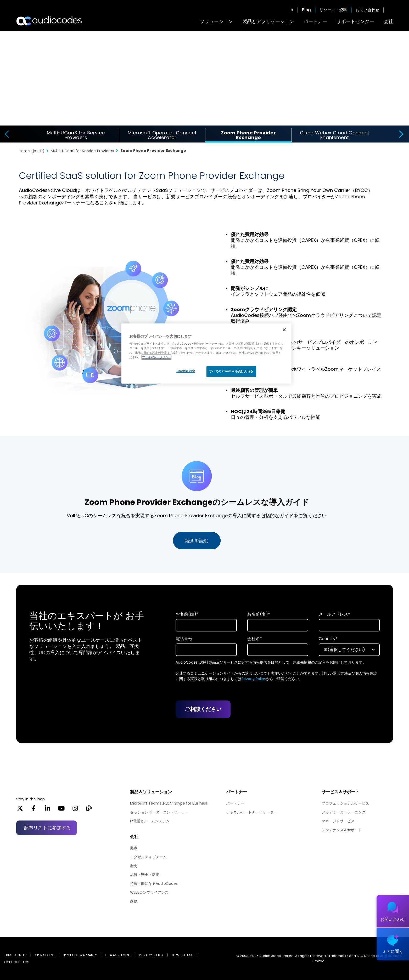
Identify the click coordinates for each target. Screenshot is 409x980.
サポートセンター (355, 21)
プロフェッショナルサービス (345, 803)
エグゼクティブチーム (148, 857)
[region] (206, 354)
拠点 (134, 848)
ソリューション (216, 21)
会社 (388, 21)
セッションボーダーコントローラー (159, 812)
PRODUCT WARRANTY (80, 955)
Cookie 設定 (186, 371)
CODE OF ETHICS (17, 962)
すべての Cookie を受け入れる (231, 371)
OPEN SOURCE (45, 955)
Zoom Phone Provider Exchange (248, 135)
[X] (20, 810)
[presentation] (6, 134)
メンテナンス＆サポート (342, 830)
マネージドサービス (338, 821)
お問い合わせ (367, 10)
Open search (390, 10)
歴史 (134, 866)
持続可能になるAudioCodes (154, 884)
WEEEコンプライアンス (149, 892)
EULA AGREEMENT (118, 955)
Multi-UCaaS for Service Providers (76, 135)
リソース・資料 (333, 10)
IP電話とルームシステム (150, 821)
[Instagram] (75, 810)
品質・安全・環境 (145, 875)
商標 (134, 901)
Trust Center (15, 955)
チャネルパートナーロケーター (252, 812)
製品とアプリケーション (268, 21)
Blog (306, 10)
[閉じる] (284, 330)
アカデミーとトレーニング (344, 812)
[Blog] (89, 810)
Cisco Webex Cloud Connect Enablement (335, 135)
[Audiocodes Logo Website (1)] (49, 21)
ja (291, 10)
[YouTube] (61, 810)
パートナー (315, 21)
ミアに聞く (393, 951)
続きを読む (197, 541)
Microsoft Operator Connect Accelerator (162, 135)
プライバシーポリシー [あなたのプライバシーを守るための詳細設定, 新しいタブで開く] (156, 357)
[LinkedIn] (47, 810)
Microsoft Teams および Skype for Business (169, 803)
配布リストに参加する (47, 828)
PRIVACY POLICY (151, 955)
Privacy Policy (254, 679)
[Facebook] (34, 810)
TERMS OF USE (182, 955)
